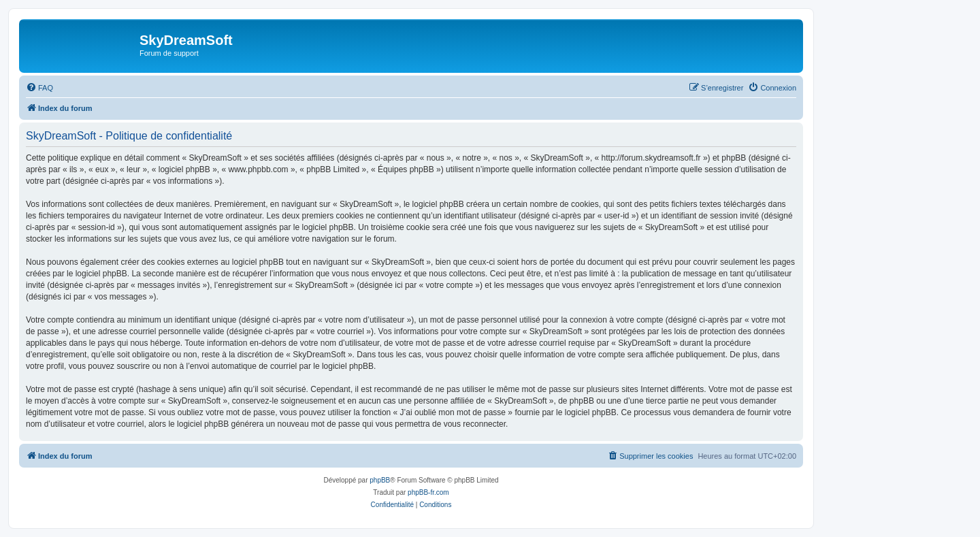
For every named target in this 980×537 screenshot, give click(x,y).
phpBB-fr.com (428, 492)
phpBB (380, 480)
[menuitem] (39, 88)
